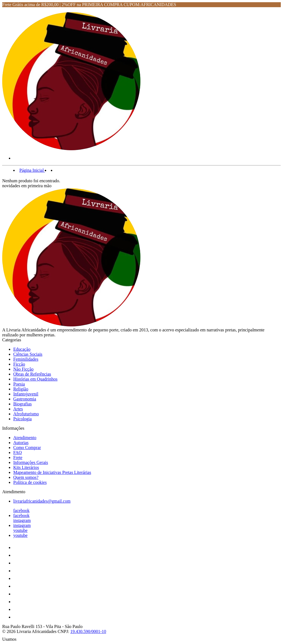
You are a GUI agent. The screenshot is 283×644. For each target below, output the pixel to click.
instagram (22, 520)
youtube (20, 530)
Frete (18, 457)
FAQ (18, 452)
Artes (18, 409)
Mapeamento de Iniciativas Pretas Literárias (52, 472)
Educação (22, 349)
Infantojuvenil (26, 394)
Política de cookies (30, 482)
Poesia (19, 384)
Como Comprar (27, 448)
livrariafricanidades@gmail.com (42, 501)
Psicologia (23, 419)
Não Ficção (23, 369)
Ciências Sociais (28, 354)
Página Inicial (32, 170)
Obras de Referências (32, 374)
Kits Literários (26, 467)
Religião (21, 389)
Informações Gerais (31, 462)
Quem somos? (26, 477)
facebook (21, 510)
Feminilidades (26, 359)
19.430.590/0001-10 (88, 631)
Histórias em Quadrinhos (35, 379)
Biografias (23, 404)
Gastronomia (25, 399)
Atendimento (25, 438)
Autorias (21, 443)
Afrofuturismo (26, 414)
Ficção (19, 364)
